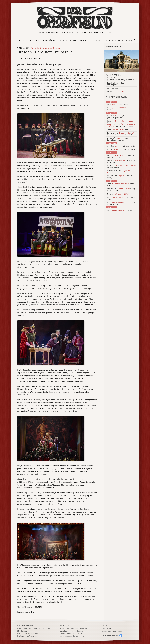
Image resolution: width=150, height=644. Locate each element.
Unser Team (107, 628)
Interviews (84, 629)
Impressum (107, 631)
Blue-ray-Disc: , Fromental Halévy (120, 177)
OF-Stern (95, 40)
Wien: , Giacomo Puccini (118, 105)
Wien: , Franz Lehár (120, 130)
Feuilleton (65, 40)
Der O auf (110, 635)
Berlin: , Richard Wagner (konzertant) (122, 198)
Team (121, 40)
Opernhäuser (49, 40)
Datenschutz (117, 631)
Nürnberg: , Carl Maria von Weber (121, 162)
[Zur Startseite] (75, 18)
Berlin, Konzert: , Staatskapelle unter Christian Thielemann (122, 134)
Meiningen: (118, 194)
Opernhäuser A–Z (66, 631)
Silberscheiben (65, 634)
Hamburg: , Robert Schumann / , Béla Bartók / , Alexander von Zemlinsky (122, 124)
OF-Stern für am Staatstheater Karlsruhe (117, 139)
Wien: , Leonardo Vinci (122, 185)
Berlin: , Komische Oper (120, 109)
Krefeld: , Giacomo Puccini (121, 149)
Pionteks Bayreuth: (119, 172)
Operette (35, 48)
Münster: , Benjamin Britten (122, 167)
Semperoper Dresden (50, 48)
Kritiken (35, 40)
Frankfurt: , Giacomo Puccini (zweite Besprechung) (121, 117)
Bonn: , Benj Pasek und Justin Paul (121, 203)
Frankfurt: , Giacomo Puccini (121, 146)
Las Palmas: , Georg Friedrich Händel (121, 190)
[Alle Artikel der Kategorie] (122, 61)
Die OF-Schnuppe (66, 636)
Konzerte (75, 629)
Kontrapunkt (80, 40)
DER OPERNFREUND (25, 625)
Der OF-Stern (77, 634)
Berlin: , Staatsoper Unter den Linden (121, 156)
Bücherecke (79, 631)
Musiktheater (65, 629)
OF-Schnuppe (109, 40)
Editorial (23, 40)
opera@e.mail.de (31, 636)
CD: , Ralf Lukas (121, 210)
